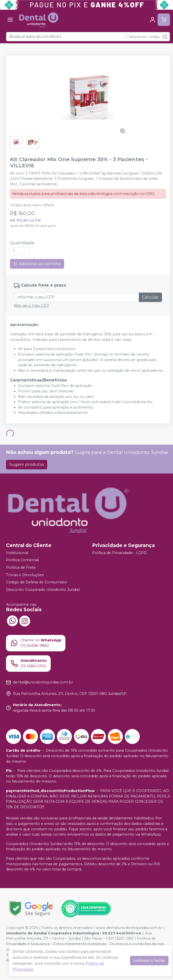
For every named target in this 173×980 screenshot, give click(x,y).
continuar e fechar (149, 960)
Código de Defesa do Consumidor (37, 582)
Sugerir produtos (27, 464)
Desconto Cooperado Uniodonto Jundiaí (43, 590)
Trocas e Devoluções (25, 575)
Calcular (150, 297)
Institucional (17, 553)
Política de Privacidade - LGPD (119, 553)
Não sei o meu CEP (31, 306)
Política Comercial (22, 560)
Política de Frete (21, 567)
